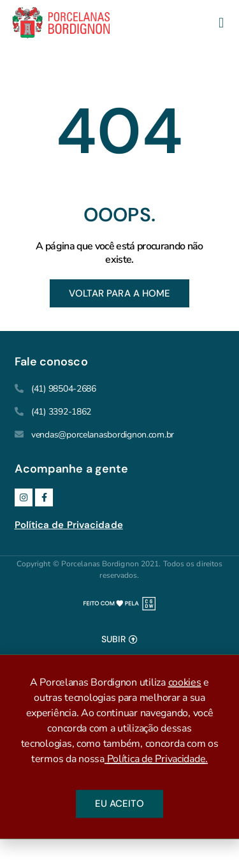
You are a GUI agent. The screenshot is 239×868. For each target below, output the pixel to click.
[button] (221, 23)
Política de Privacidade (69, 525)
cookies (185, 686)
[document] (119, 747)
